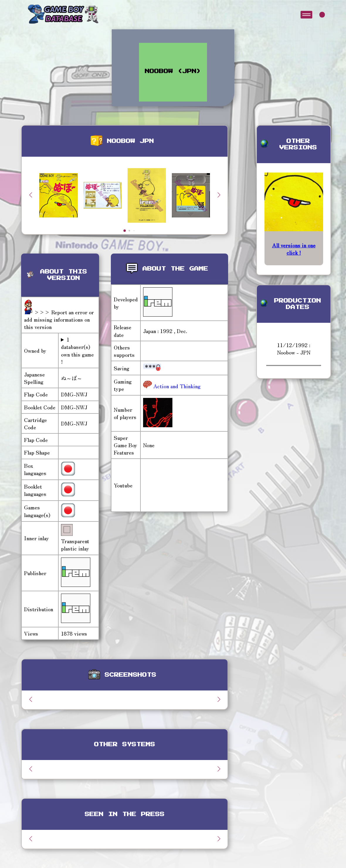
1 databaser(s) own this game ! (77, 351)
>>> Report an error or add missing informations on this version (59, 319)
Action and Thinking (176, 386)
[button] (219, 195)
